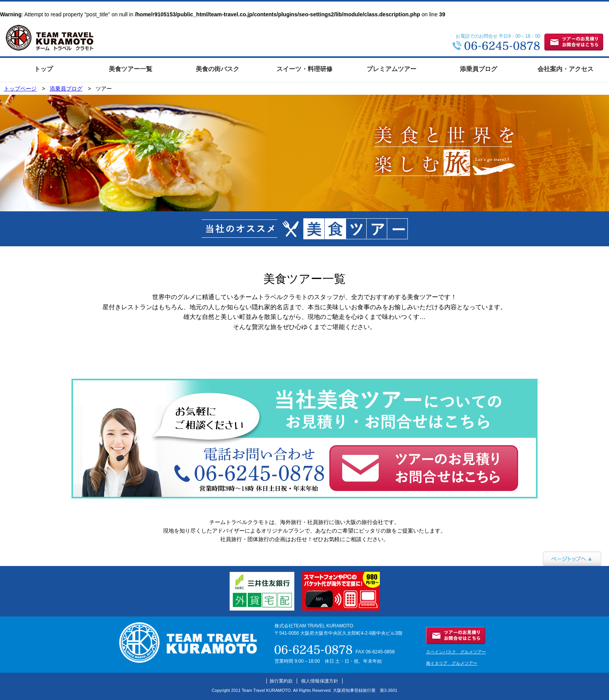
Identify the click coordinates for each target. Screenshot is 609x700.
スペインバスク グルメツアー (456, 652)
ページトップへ (562, 570)
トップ (43, 69)
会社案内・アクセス (565, 69)
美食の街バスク (217, 69)
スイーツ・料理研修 (304, 69)
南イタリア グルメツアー (452, 663)
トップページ (20, 89)
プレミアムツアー (391, 69)
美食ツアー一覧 (130, 69)
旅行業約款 (281, 681)
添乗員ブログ (478, 69)
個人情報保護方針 (320, 681)
